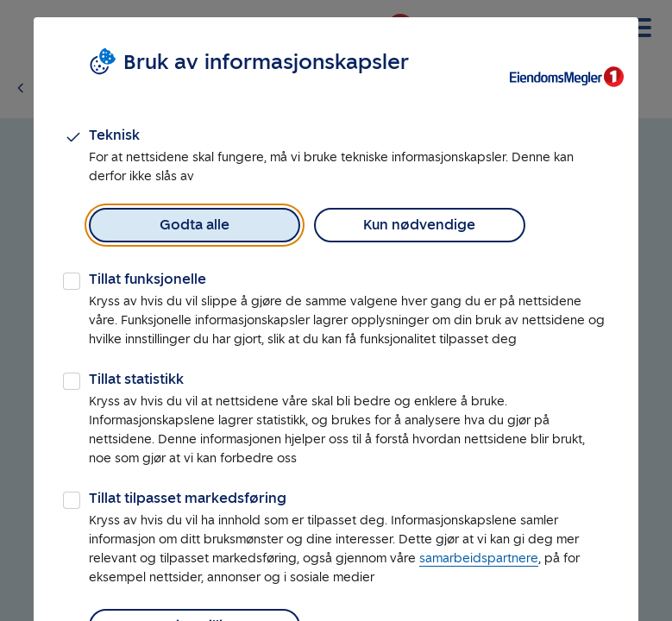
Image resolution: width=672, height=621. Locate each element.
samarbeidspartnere (479, 558)
